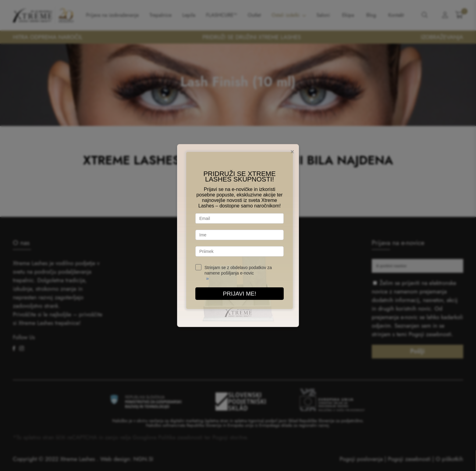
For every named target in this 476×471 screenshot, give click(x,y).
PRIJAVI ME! (239, 294)
